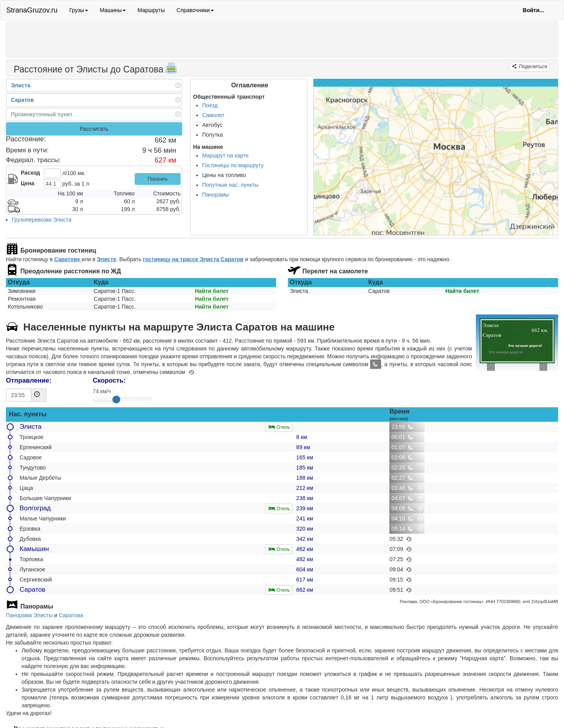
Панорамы (216, 195)
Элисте (107, 259)
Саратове (68, 259)
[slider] (116, 399)
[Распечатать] (171, 70)
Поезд (210, 105)
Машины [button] (113, 10)
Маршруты (151, 10)
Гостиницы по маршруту (233, 165)
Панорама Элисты (29, 615)
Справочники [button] (195, 10)
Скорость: (109, 380)
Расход (30, 173)
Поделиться (532, 66)
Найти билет (211, 291)
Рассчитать (94, 129)
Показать (158, 179)
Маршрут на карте (225, 155)
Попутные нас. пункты (230, 185)
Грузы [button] (79, 10)
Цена (27, 183)
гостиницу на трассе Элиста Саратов (193, 259)
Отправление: (29, 380)
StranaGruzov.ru (32, 10)
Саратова (71, 615)
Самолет (213, 115)
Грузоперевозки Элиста (42, 220)
